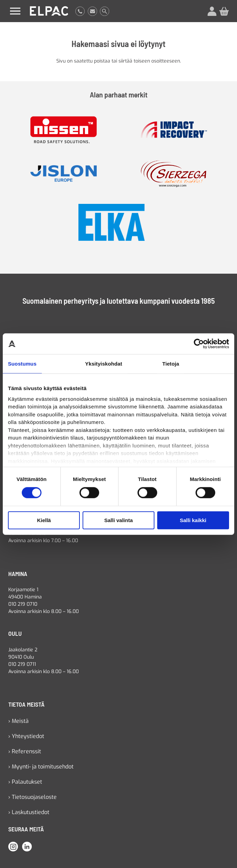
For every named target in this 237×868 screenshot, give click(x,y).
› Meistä (18, 721)
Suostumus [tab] (22, 364)
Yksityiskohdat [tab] (103, 364)
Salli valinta (119, 520)
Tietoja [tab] (171, 364)
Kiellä (44, 520)
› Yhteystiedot (26, 736)
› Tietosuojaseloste (32, 797)
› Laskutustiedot (29, 812)
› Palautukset (25, 782)
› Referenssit (25, 751)
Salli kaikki (193, 520)
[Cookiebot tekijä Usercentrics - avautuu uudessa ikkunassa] (199, 344)
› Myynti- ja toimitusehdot (41, 767)
